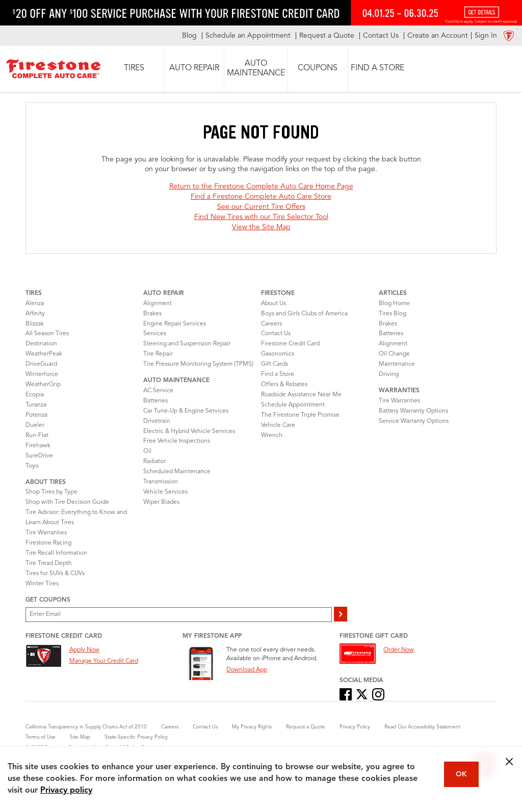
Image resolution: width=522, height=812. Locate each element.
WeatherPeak (44, 354)
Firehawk (38, 446)
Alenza (35, 304)
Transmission (161, 482)
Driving (389, 374)
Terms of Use (41, 737)
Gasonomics (278, 354)
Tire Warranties (46, 533)
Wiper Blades (161, 502)
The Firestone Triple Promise (300, 415)
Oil (147, 451)
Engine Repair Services (175, 324)
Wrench (272, 436)
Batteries (155, 401)
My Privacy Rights (252, 727)
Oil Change (394, 354)
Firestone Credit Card (290, 344)
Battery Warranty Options (413, 411)
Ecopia (35, 395)
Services (155, 334)
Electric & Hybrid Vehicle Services (189, 431)
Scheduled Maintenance (177, 472)
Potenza (36, 415)
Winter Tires (42, 584)
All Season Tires (47, 334)
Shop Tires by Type (51, 492)
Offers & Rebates (284, 385)
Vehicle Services (165, 492)
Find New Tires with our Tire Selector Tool (261, 217)
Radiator (154, 462)
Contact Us (276, 334)
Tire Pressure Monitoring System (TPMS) (198, 364)
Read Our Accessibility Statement (422, 727)
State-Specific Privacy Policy (136, 737)
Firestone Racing (48, 543)
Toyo (32, 466)
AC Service (158, 391)
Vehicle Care (278, 425)
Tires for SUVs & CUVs (55, 574)
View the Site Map (261, 227)
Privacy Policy (355, 727)
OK (461, 774)
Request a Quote (306, 727)
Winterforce (42, 374)
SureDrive (39, 456)
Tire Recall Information (56, 553)
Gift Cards (275, 364)
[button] (134, 69)
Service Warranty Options (414, 421)
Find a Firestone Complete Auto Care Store (261, 197)
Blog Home (394, 304)
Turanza (36, 405)
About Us (273, 304)
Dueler (35, 425)
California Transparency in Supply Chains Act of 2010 (86, 727)
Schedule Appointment (293, 405)
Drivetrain (157, 421)
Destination (41, 344)
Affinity (35, 314)
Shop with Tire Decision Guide (67, 502)
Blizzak (35, 324)
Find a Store (278, 374)
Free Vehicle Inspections (177, 441)
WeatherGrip (43, 385)
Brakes (152, 314)
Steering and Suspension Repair (187, 344)
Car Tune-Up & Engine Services (186, 411)
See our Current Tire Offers (261, 207)
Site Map (80, 737)
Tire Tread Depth (49, 563)
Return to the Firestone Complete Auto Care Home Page (261, 186)
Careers (271, 324)
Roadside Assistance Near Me (301, 395)
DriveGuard (41, 364)
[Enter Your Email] (179, 615)
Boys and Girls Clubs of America (304, 314)
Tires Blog (393, 314)
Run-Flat (37, 436)
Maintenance (397, 364)
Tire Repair (158, 354)
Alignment (158, 304)
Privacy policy (66, 791)
